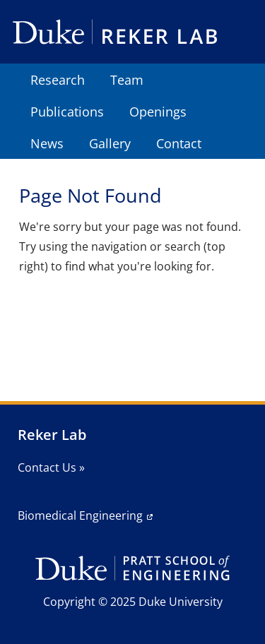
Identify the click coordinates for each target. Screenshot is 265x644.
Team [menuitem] (127, 80)
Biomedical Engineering (80, 515)
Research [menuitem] (58, 80)
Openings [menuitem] (158, 112)
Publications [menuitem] (67, 112)
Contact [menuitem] (179, 143)
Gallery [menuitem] (110, 143)
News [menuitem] (47, 143)
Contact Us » (51, 467)
